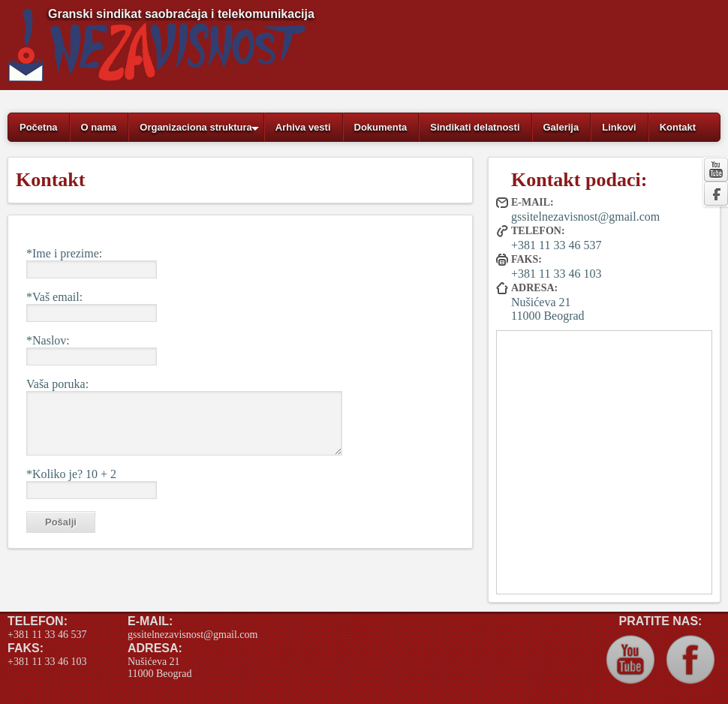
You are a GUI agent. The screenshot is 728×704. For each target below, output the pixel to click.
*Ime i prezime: (64, 253)
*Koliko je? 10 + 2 (71, 474)
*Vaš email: (54, 297)
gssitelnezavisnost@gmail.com (585, 217)
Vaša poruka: (57, 384)
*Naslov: (48, 340)
